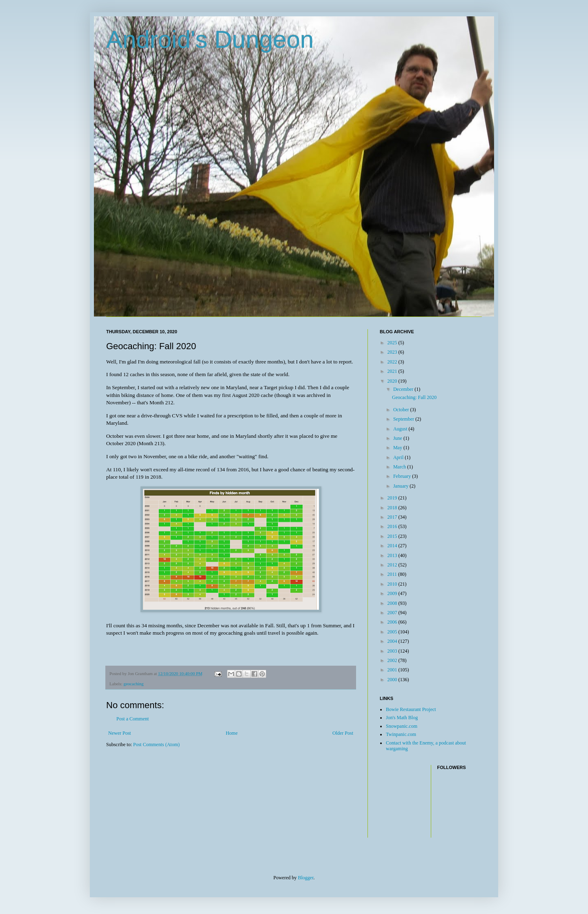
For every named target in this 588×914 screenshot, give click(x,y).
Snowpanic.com (402, 726)
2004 (393, 641)
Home (232, 733)
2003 (393, 651)
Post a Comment (133, 719)
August (401, 429)
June (398, 438)
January (401, 486)
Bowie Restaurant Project (411, 709)
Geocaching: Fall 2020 (414, 397)
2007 (393, 613)
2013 (393, 555)
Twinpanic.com (401, 734)
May (398, 448)
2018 (393, 508)
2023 (393, 352)
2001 (393, 670)
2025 (393, 343)
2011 (393, 574)
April (399, 457)
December (404, 389)
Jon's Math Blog (402, 718)
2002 (393, 660)
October (402, 410)
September (404, 419)
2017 (393, 517)
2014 (393, 546)
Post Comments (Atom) (156, 745)
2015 (393, 536)
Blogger (306, 878)
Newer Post (120, 733)
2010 (393, 584)
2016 (393, 526)
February (403, 476)
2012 (393, 565)
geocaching (133, 684)
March (400, 467)
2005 (393, 632)
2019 (393, 498)
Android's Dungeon (210, 39)
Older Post (343, 733)
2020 (393, 381)
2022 (393, 362)
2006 (393, 622)
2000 (393, 680)
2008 (393, 603)
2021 (393, 371)
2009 (393, 593)
